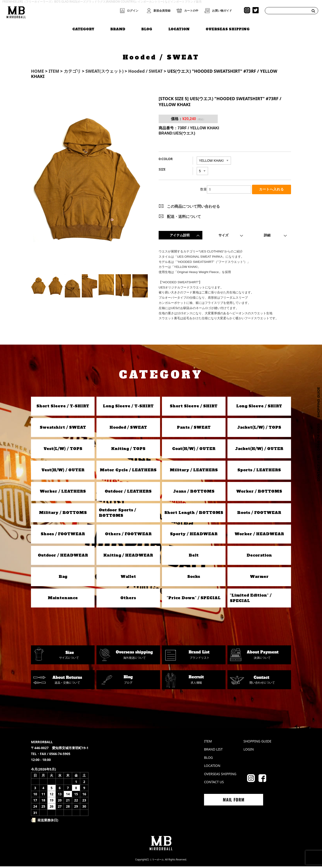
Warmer (259, 578)
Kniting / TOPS (128, 450)
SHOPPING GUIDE (257, 743)
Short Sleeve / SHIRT (194, 408)
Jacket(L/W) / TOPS (259, 429)
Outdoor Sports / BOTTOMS (117, 514)
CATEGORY (83, 28)
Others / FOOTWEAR (128, 536)
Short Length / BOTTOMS (194, 514)
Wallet (128, 578)
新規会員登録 (162, 11)
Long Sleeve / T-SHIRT (128, 408)
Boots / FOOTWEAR (259, 514)
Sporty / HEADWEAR (194, 536)
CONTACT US (214, 784)
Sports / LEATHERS (259, 472)
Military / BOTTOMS (63, 514)
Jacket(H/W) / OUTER (259, 450)
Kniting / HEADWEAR (128, 557)
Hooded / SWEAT (128, 429)
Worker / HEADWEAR (259, 536)
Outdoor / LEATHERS (128, 493)
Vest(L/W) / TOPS (63, 450)
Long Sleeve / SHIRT (259, 408)
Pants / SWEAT (194, 429)
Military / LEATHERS (194, 472)
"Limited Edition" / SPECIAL (251, 600)
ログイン (133, 11)
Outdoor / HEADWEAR (63, 557)
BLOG (147, 28)
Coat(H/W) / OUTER (194, 450)
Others (128, 600)
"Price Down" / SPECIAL (194, 600)
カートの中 (191, 11)
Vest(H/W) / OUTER (63, 472)
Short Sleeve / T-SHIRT (63, 408)
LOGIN (249, 751)
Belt (194, 557)
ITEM (208, 743)
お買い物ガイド (222, 11)
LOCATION (179, 28)
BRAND (118, 28)
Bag (63, 578)
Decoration (259, 557)
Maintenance (63, 600)
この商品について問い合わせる (193, 208)
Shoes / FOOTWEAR (63, 536)
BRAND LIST (213, 751)
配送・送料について (184, 218)
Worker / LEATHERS (63, 493)
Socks (194, 578)
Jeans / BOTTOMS (194, 493)
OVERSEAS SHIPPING (228, 28)
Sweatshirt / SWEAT (63, 429)
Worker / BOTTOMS (259, 493)
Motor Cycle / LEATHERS (128, 472)
